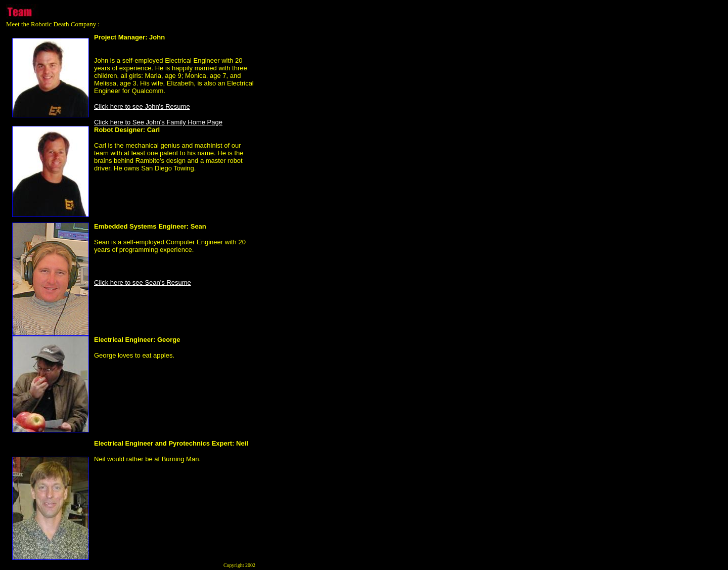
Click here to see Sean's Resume (143, 282)
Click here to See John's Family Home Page (158, 122)
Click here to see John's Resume (142, 106)
